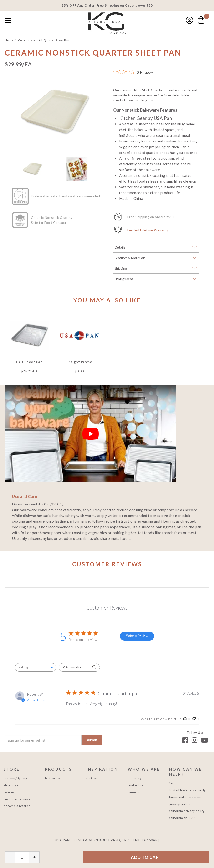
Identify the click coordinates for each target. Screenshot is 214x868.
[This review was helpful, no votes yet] (185, 719)
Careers (133, 792)
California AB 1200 (183, 818)
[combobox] (19, 21)
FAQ (171, 783)
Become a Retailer (17, 806)
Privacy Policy (179, 804)
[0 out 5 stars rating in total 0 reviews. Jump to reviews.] (133, 72)
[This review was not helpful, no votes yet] (194, 719)
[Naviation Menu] (8, 20)
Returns (9, 792)
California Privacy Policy (187, 811)
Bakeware (52, 778)
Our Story (135, 778)
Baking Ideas (124, 279)
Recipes (92, 778)
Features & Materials (130, 258)
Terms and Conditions (185, 797)
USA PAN (107, 23)
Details (120, 247)
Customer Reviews (17, 799)
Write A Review (137, 636)
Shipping (121, 268)
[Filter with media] (79, 667)
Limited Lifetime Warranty (148, 230)
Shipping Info (13, 785)
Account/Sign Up (15, 778)
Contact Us (135, 785)
